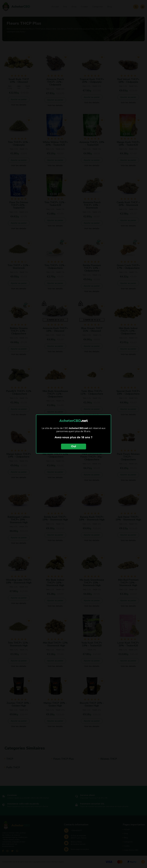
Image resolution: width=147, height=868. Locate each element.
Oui (74, 446)
